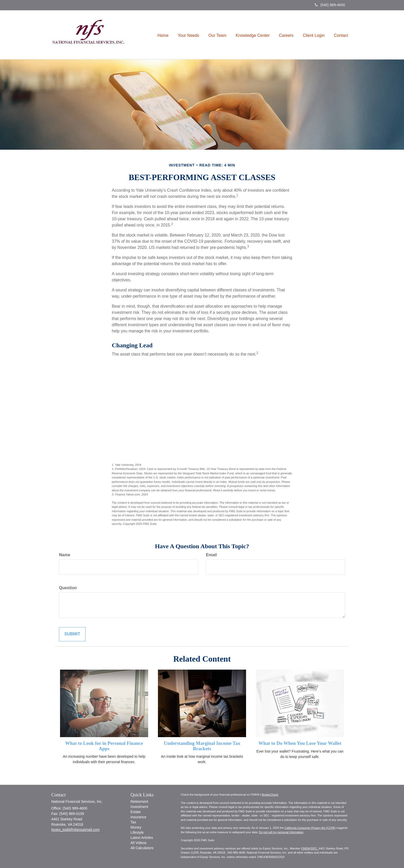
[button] (188, 35)
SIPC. (315, 848)
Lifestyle (137, 832)
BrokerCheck (270, 795)
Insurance (138, 817)
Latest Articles (142, 838)
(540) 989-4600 (330, 5)
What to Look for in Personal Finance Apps (104, 746)
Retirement (139, 802)
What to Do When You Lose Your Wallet (300, 743)
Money (136, 827)
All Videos (139, 843)
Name (65, 555)
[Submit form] (72, 634)
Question (68, 588)
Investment (139, 807)
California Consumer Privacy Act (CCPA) (310, 828)
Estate (136, 812)
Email (211, 555)
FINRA (305, 848)
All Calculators (142, 848)
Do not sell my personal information (281, 832)
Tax (133, 822)
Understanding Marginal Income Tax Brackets (202, 746)
